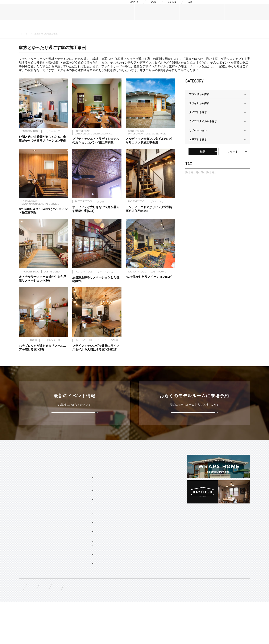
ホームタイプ (78, 533)
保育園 (216, 181)
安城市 (216, 174)
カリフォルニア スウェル (89, 493)
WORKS (24, 543)
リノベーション (84, 556)
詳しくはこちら (75, 422)
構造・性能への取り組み (138, 501)
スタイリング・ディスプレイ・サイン (96, 603)
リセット (233, 152)
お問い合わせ (100, 627)
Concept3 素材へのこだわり (140, 488)
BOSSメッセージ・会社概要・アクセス (41, 485)
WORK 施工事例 (36, 34)
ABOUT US (126, 7)
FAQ (21, 627)
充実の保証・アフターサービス (142, 508)
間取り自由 (81, 539)
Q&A (190, 7)
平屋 (77, 550)
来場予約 (250, 7)
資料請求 (217, 7)
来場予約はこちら (194, 422)
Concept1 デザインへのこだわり (143, 474)
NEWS (148, 7)
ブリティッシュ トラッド (89, 515)
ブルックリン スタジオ (88, 487)
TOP (22, 467)
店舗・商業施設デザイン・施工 (92, 580)
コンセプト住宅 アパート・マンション (97, 562)
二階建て (80, 545)
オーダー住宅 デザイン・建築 (92, 574)
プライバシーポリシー (132, 627)
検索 (203, 152)
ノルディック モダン (86, 521)
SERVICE (76, 467)
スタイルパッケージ (82, 481)
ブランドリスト (28, 491)
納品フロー (131, 495)
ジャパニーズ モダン (86, 527)
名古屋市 (197, 174)
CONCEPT (131, 467)
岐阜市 (234, 174)
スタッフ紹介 (26, 498)
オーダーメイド (28, 526)
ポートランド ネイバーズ (89, 504)
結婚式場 (235, 181)
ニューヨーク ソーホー (88, 510)
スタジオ (197, 181)
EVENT (23, 553)
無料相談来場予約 (47, 627)
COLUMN (169, 7)
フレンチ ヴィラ (84, 498)
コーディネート (84, 591)
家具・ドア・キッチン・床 (90, 597)
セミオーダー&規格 (81, 474)
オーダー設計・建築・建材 (85, 568)
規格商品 (24, 533)
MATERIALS (26, 518)
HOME (22, 34)
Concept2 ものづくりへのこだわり (144, 481)
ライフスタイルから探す (60, 34)
